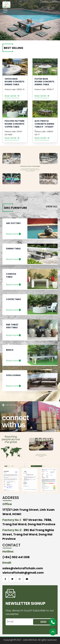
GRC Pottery (13, 223)
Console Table (11, 275)
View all (52, 206)
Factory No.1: (12, 520)
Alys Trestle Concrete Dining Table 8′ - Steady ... (44, 125)
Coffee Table (13, 299)
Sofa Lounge (13, 375)
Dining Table (13, 249)
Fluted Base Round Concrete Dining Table (44, 82)
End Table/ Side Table (12, 326)
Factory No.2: (12, 530)
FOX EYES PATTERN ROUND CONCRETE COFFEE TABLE (14, 124)
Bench (10, 350)
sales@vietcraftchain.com (23, 568)
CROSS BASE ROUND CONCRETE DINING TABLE (14, 82)
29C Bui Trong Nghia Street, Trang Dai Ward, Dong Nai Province (28, 534)
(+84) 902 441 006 (16, 557)
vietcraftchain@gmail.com (23, 573)
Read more (12, 96)
